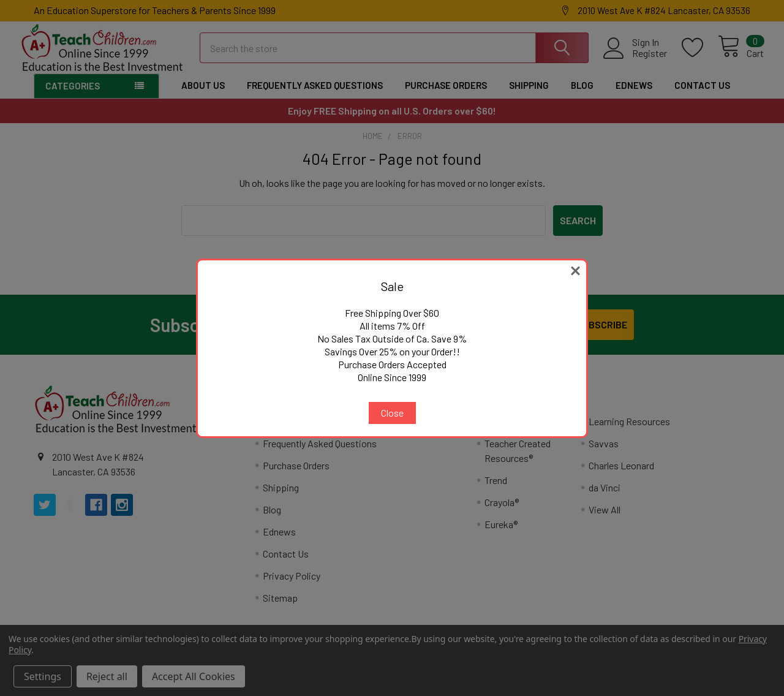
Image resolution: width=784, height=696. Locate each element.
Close (392, 413)
